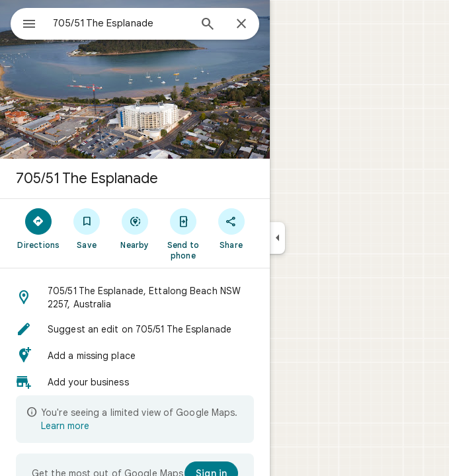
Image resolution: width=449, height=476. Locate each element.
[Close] (241, 24)
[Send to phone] (183, 233)
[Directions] (39, 228)
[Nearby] (135, 228)
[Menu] (29, 25)
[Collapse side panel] (277, 238)
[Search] (208, 25)
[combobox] (121, 23)
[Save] (87, 228)
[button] (135, 297)
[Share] (231, 228)
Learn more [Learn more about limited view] (65, 426)
